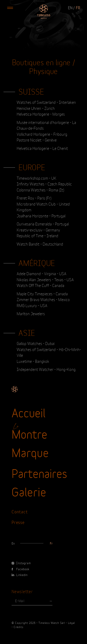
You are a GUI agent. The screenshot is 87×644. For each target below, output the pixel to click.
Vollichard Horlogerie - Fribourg (42, 134)
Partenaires (39, 473)
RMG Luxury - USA (32, 305)
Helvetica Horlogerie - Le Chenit (42, 148)
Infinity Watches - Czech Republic (44, 184)
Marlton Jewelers (31, 313)
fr (78, 7)
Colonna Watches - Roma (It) (40, 190)
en (70, 7)
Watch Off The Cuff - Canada (40, 285)
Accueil (29, 412)
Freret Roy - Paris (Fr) (34, 198)
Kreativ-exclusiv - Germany (38, 230)
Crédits (19, 627)
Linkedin (20, 575)
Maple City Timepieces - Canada (42, 293)
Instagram (21, 563)
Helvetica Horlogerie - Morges (41, 114)
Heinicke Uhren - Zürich (36, 108)
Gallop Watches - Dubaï (36, 343)
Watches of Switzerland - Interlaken (46, 102)
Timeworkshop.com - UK (37, 178)
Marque (30, 452)
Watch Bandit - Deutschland (40, 244)
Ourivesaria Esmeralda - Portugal (43, 224)
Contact (20, 511)
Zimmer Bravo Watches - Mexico (43, 299)
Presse (18, 522)
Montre (29, 433)
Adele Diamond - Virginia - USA (42, 273)
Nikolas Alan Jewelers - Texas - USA (45, 279)
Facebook (21, 569)
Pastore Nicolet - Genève (37, 140)
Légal (71, 623)
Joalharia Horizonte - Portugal (41, 216)
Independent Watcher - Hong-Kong (46, 369)
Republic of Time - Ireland (37, 235)
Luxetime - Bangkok (33, 361)
